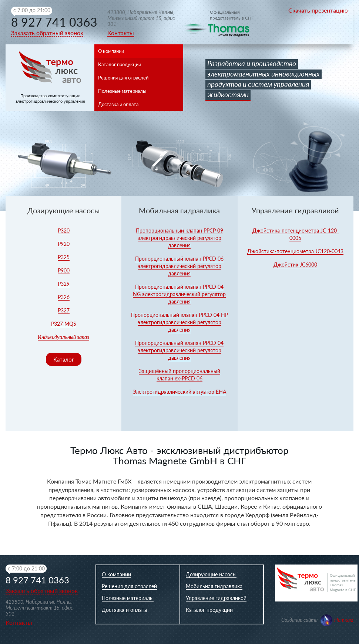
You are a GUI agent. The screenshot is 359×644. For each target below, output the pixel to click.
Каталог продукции (120, 64)
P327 (64, 310)
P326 (64, 297)
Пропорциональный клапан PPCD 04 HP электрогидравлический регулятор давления (179, 322)
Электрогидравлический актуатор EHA (179, 392)
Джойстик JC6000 (295, 265)
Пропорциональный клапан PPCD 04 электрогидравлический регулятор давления (179, 350)
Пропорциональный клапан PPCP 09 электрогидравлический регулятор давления (179, 238)
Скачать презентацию (318, 10)
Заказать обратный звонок (47, 33)
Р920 (64, 244)
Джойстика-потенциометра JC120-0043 (295, 251)
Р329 (64, 284)
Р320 (64, 231)
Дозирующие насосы (211, 574)
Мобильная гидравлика (214, 586)
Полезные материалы (122, 91)
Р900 (64, 270)
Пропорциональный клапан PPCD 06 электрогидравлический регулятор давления (179, 266)
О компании (111, 51)
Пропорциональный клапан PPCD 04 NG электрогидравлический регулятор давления (179, 294)
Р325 (64, 257)
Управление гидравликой (216, 598)
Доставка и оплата (118, 104)
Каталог (64, 359)
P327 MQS (64, 324)
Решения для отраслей (123, 78)
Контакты (121, 33)
